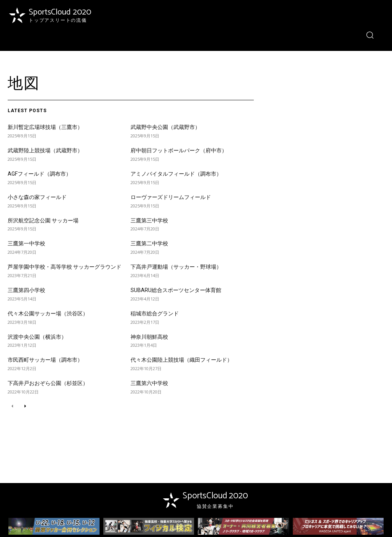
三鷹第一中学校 (26, 243)
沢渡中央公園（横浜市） (37, 337)
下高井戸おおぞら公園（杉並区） (48, 383)
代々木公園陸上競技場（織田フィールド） (181, 360)
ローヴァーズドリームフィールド (171, 197)
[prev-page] (12, 406)
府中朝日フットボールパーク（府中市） (179, 150)
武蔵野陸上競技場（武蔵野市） (45, 150)
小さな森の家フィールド (37, 197)
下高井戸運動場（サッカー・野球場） (176, 267)
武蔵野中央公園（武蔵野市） (165, 127)
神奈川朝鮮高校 (149, 337)
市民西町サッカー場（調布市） (45, 360)
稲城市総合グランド (155, 313)
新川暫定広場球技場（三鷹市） (45, 127)
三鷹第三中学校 (149, 220)
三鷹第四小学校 (26, 290)
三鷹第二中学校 (149, 243)
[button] (370, 35)
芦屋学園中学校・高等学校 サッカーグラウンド (65, 267)
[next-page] (25, 406)
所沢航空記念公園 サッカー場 (43, 220)
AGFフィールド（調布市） (39, 174)
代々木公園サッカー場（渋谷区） (48, 313)
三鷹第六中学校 (149, 383)
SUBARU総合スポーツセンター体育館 (176, 290)
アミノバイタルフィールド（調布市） (176, 174)
